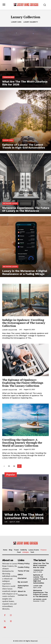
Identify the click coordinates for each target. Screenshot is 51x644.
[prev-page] (4, 466)
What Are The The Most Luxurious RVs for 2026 (24, 516)
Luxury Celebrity (31, 22)
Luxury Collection (10, 330)
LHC (21, 330)
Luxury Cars (16, 22)
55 (9, 466)
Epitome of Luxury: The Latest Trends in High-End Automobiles (40, 579)
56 (14, 466)
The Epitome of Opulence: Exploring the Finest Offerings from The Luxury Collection (23, 383)
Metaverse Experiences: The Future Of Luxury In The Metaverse (41, 593)
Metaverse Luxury (10, 203)
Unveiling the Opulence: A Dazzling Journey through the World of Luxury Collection (22, 443)
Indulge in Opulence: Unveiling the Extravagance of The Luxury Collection (24, 323)
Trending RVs (8, 77)
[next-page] (45, 478)
